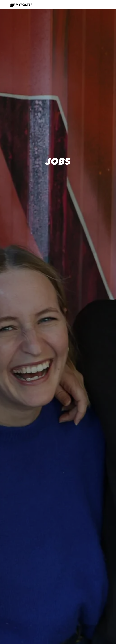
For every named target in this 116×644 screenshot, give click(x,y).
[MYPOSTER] (21, 5)
